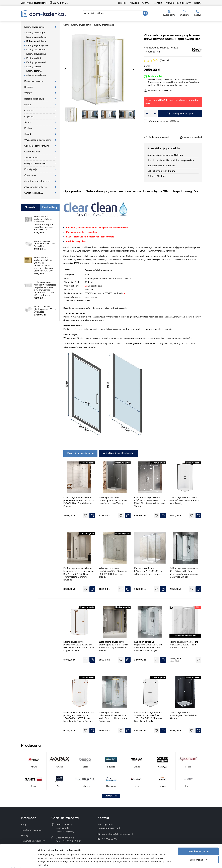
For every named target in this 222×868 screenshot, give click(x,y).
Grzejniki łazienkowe (35, 163)
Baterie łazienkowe (34, 99)
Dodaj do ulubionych (159, 137)
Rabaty (198, 3)
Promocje (122, 3)
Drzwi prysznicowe (34, 81)
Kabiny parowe (34, 67)
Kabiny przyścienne (36, 54)
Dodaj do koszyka (182, 114)
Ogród (28, 134)
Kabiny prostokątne (37, 41)
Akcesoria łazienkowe (35, 187)
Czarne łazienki (32, 152)
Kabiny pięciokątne (36, 50)
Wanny (28, 93)
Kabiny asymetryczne (37, 45)
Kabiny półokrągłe (36, 33)
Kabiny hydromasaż (36, 62)
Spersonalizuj (198, 836)
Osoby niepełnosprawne (37, 146)
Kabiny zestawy (34, 71)
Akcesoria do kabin (36, 75)
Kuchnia (28, 128)
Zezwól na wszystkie (198, 827)
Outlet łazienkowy (34, 193)
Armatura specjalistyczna (37, 181)
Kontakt (158, 3)
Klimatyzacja (31, 169)
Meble (28, 105)
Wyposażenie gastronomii (38, 140)
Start (66, 25)
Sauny (27, 122)
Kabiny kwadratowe (36, 37)
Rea (158, 52)
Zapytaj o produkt (193, 137)
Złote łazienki (31, 158)
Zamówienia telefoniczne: (44, 3)
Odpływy (29, 116)
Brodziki (28, 87)
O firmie (146, 3)
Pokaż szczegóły (46, 862)
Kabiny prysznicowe (34, 27)
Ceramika (29, 111)
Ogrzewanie (30, 175)
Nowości (134, 3)
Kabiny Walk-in (34, 58)
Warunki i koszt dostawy (178, 3)
